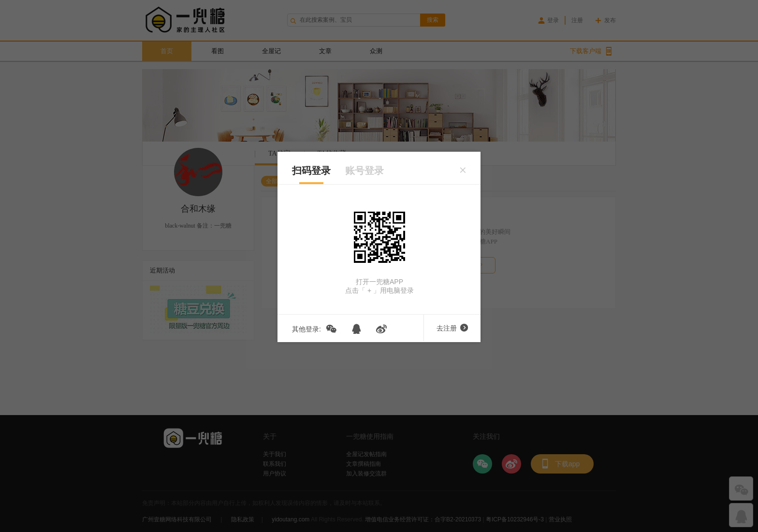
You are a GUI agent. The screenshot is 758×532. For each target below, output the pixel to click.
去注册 (452, 328)
